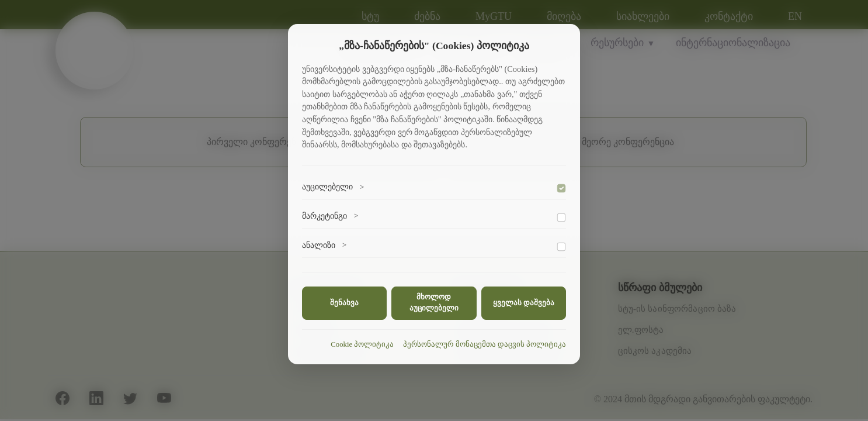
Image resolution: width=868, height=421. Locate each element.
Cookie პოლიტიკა (362, 344)
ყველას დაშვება (524, 303)
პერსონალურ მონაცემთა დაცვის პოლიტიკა (485, 344)
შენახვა (344, 303)
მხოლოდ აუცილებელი (434, 303)
